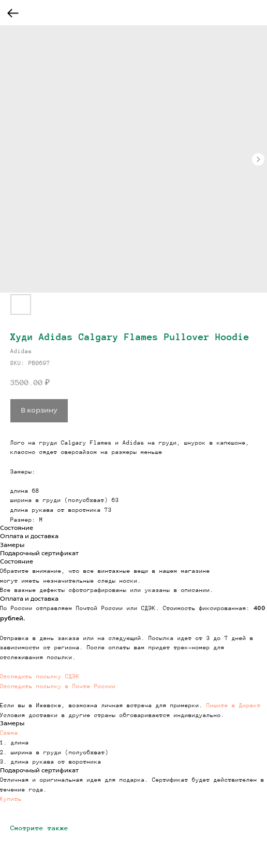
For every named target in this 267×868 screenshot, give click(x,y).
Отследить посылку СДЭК (40, 676)
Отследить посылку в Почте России (58, 686)
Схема (9, 733)
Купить (11, 799)
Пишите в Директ (234, 705)
